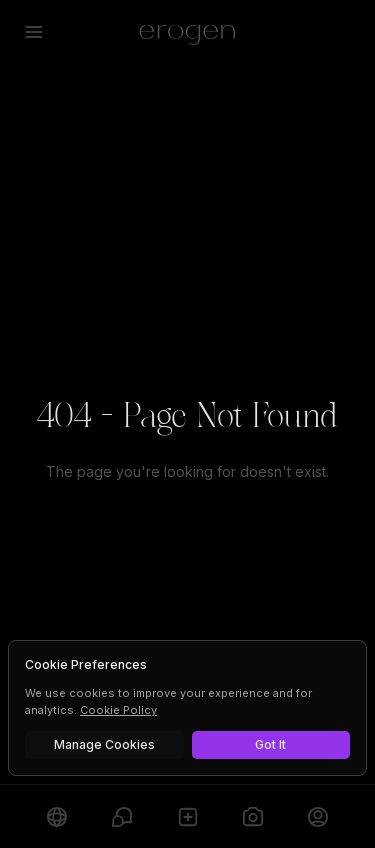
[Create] (187, 816)
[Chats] (121, 816)
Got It (270, 744)
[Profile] (318, 816)
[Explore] (56, 816)
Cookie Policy (118, 710)
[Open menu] (34, 32)
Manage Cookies (104, 744)
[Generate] (252, 816)
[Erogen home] (187, 32)
